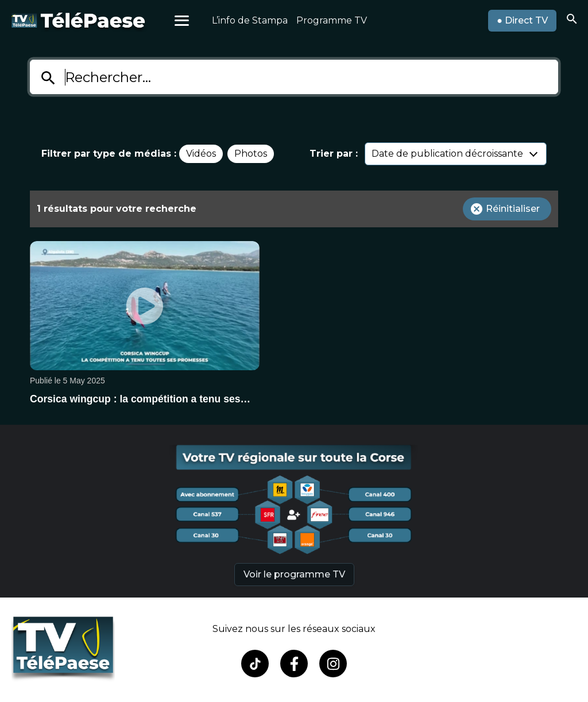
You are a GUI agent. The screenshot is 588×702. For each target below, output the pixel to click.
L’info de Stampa (250, 20)
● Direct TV (522, 20)
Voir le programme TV (294, 574)
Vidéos (201, 154)
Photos (251, 154)
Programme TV (332, 20)
